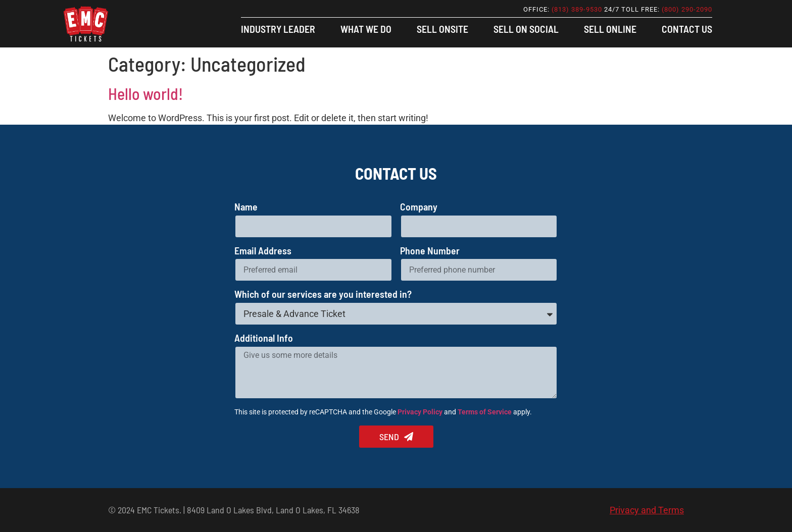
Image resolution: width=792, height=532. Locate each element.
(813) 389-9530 (577, 9)
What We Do (366, 29)
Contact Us (687, 29)
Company (419, 207)
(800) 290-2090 (687, 9)
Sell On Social (526, 29)
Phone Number (430, 251)
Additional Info (264, 338)
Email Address (263, 251)
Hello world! (145, 93)
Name (246, 207)
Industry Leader (278, 29)
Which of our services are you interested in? (323, 295)
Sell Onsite (442, 29)
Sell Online (610, 29)
